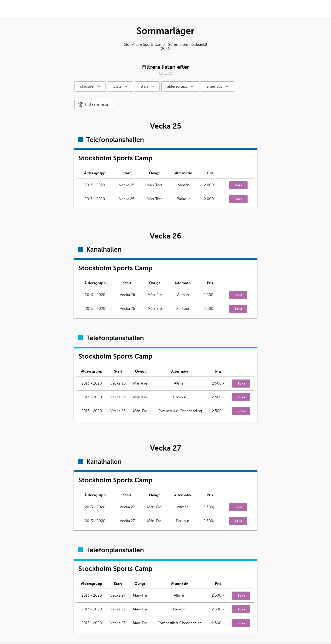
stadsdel (87, 86)
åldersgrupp (177, 86)
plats (117, 86)
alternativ (215, 86)
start (144, 86)
